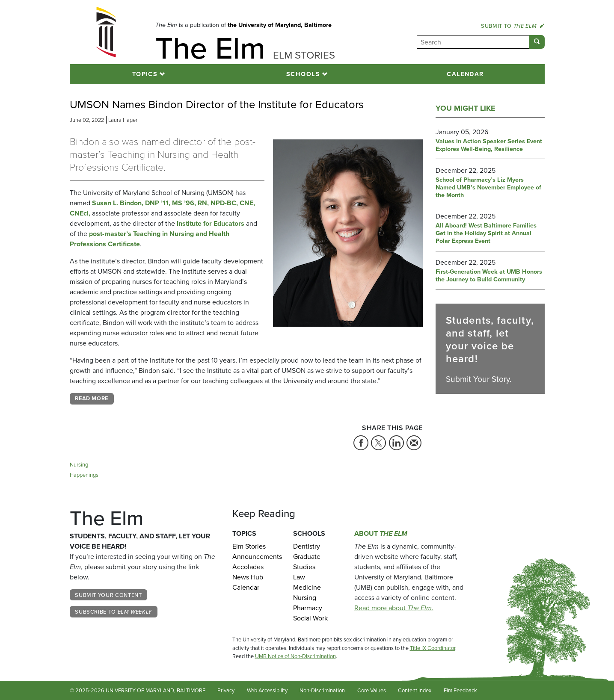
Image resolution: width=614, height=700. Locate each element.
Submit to (513, 26)
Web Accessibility (267, 690)
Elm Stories (249, 546)
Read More (92, 398)
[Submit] (537, 42)
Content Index (415, 690)
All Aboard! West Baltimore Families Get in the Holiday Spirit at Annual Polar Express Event (486, 233)
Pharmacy (308, 608)
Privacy (226, 690)
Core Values (372, 690)
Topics (145, 74)
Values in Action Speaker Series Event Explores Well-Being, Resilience (489, 145)
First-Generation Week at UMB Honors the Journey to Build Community (489, 276)
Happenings (84, 475)
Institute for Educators (211, 223)
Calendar (465, 74)
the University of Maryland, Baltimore (280, 25)
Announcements (257, 557)
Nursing (79, 465)
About (381, 533)
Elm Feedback (460, 690)
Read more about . (394, 608)
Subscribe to (113, 611)
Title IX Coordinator (433, 648)
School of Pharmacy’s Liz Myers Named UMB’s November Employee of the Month (488, 188)
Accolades (248, 567)
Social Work (310, 618)
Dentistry (307, 546)
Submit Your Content (108, 595)
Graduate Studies (307, 562)
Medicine (307, 587)
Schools (303, 74)
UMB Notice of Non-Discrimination (295, 656)
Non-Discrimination (322, 690)
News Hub (248, 577)
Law (299, 577)
